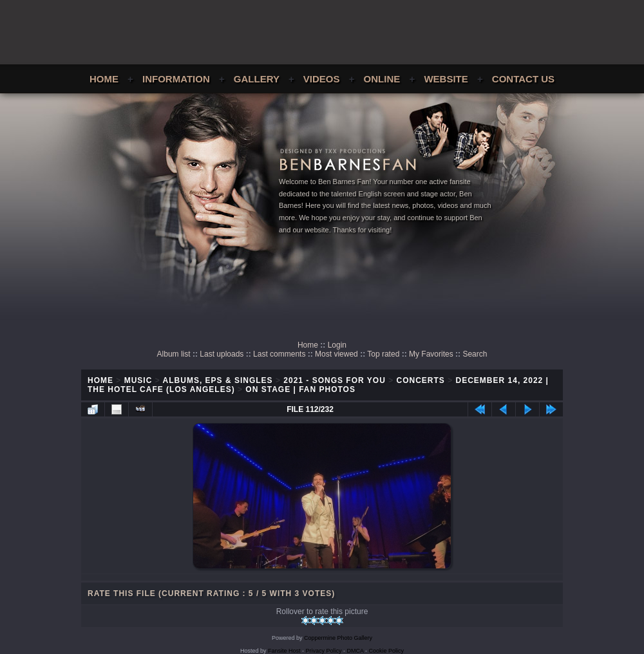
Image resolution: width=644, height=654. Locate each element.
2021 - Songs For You (335, 380)
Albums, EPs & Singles (218, 380)
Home (104, 79)
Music (138, 380)
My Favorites (431, 354)
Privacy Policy (324, 651)
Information (176, 79)
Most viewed (336, 354)
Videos (322, 79)
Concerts (421, 380)
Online (382, 79)
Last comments (279, 354)
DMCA (355, 651)
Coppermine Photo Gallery (338, 638)
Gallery (257, 79)
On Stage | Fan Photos (300, 389)
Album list (174, 354)
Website (446, 79)
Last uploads (222, 354)
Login (337, 345)
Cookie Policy (387, 651)
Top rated (383, 354)
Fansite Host (284, 651)
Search (475, 354)
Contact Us (523, 79)
